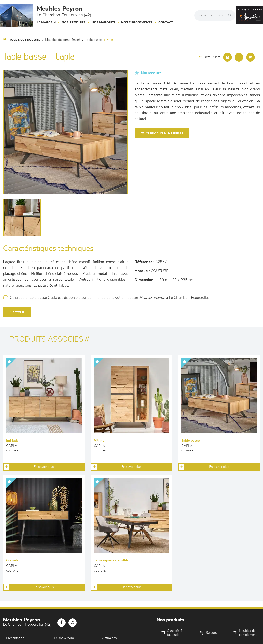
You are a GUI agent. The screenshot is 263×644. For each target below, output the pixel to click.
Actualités (109, 638)
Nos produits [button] (74, 23)
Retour (17, 312)
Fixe (110, 40)
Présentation (15, 638)
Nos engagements (137, 23)
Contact (166, 23)
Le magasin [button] (46, 23)
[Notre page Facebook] (61, 623)
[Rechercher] (231, 15)
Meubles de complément (63, 40)
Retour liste (210, 57)
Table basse (93, 40)
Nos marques (103, 23)
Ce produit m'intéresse (162, 133)
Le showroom (64, 638)
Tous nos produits (25, 40)
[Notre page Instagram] (73, 623)
